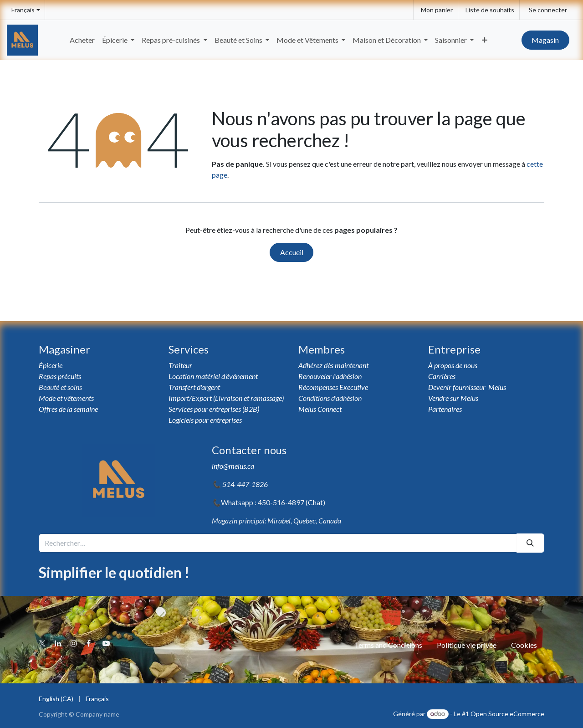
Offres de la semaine (68, 409)
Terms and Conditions (388, 645)
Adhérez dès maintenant (333, 365)
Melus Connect (320, 409)
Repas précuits (60, 376)
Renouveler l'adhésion (330, 376)
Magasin (545, 40)
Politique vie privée (467, 645)
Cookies (524, 645)
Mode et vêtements (66, 398)
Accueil (292, 252)
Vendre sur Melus (454, 398)
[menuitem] (82, 40)
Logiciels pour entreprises (205, 420)
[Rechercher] (530, 543)
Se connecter (548, 10)
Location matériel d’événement (213, 376)
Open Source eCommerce (507, 714)
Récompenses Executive (333, 387)
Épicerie (51, 365)
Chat (315, 502)
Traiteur (180, 365)
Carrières (442, 376)
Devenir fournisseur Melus (467, 387)
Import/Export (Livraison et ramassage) (226, 398)
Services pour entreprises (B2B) (214, 409)
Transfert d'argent (194, 387)
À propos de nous (453, 365)
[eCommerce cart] (436, 10)
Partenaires (445, 409)
